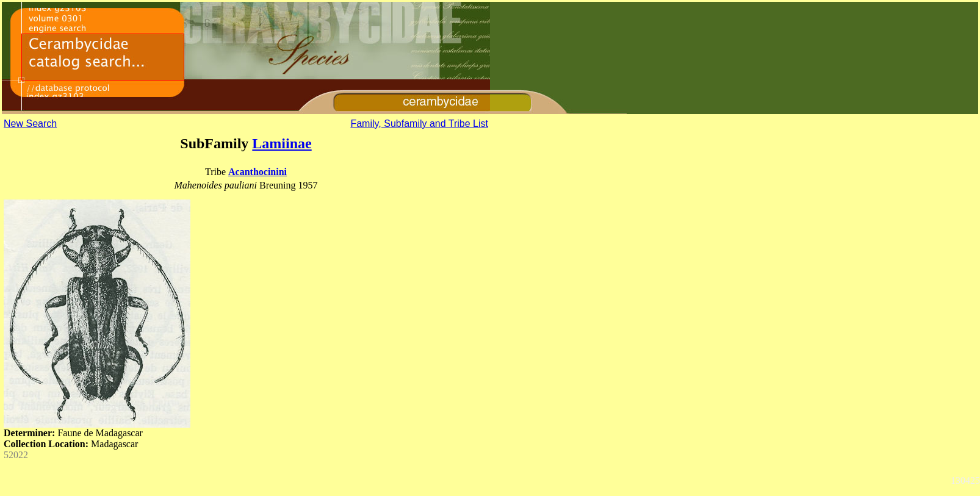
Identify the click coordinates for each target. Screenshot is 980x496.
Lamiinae (282, 143)
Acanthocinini (258, 172)
